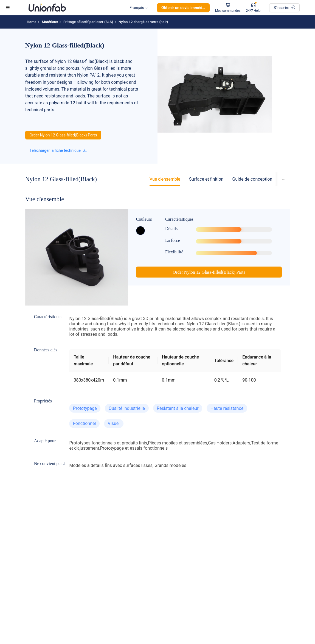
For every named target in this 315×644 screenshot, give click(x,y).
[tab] (165, 179)
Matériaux (50, 22)
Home (32, 22)
